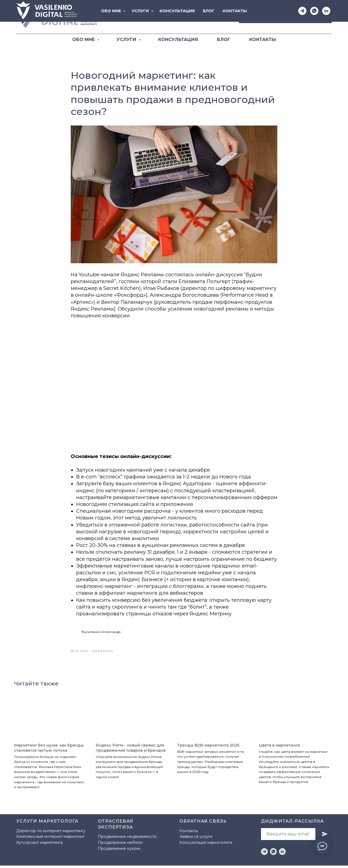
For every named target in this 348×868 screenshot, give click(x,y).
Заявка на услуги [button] (196, 839)
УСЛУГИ (127, 40)
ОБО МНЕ (84, 40)
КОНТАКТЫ (263, 40)
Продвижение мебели (120, 845)
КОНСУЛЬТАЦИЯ (178, 40)
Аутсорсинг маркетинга (39, 845)
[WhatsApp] (211, 17)
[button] (285, 17)
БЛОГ (224, 40)
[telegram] (264, 854)
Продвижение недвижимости (127, 839)
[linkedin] (282, 854)
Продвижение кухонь (119, 851)
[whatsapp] (273, 854)
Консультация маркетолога (206, 845)
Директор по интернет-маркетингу (51, 833)
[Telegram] (199, 17)
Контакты (189, 833)
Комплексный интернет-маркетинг (50, 839)
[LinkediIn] (223, 17)
